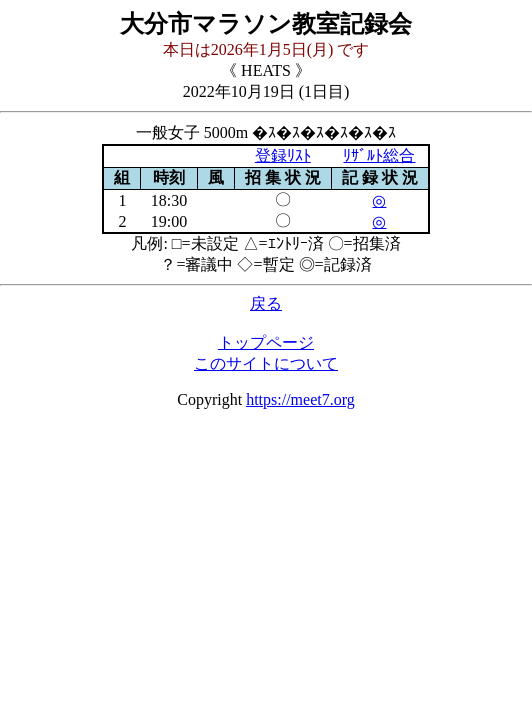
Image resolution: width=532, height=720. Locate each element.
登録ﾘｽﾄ (283, 155)
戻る (266, 303)
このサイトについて (266, 363)
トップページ (266, 342)
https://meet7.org (300, 399)
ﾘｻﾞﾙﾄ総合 (379, 155)
